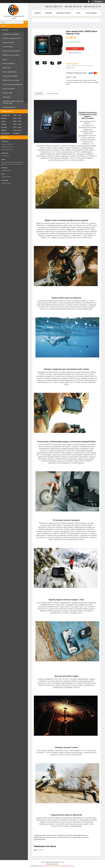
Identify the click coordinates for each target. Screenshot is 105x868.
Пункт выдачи (91, 13)
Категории (5, 30)
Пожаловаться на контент (47, 866)
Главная (37, 13)
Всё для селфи (7, 93)
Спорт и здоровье (9, 89)
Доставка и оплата (64, 13)
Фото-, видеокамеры (10, 72)
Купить (75, 49)
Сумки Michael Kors (9, 107)
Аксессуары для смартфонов (12, 84)
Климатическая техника (11, 55)
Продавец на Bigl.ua (52, 864)
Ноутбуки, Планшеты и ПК (12, 38)
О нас (78, 13)
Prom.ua (62, 862)
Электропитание (9, 42)
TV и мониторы (8, 47)
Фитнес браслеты (9, 63)
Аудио (5, 59)
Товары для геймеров (10, 76)
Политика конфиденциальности (65, 866)
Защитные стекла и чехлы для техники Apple (13, 102)
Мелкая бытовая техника (11, 51)
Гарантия (49, 13)
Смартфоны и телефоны (11, 34)
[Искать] (26, 22)
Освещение (7, 97)
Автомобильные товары (11, 80)
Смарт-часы (7, 68)
